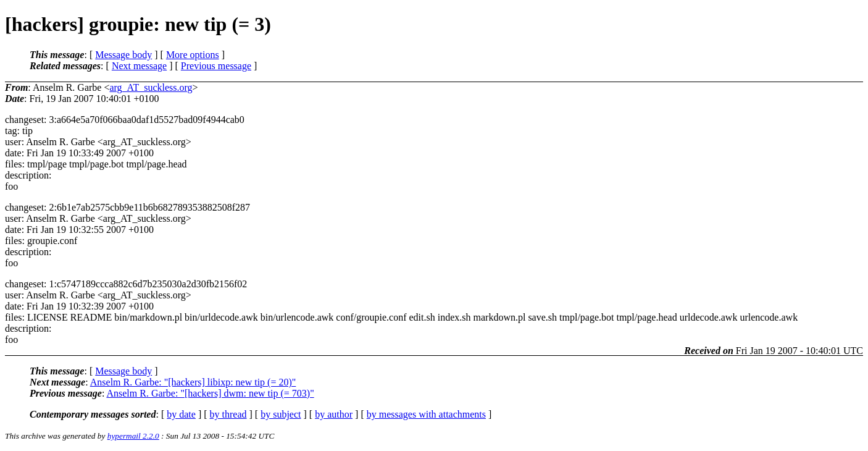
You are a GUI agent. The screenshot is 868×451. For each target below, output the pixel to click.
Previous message (216, 66)
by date (181, 414)
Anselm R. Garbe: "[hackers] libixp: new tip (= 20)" (193, 382)
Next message (139, 66)
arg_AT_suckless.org (151, 87)
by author (334, 414)
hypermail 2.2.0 (133, 436)
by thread (228, 414)
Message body (123, 55)
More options (193, 55)
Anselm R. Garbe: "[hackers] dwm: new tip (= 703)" (210, 393)
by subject (281, 414)
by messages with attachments (426, 414)
